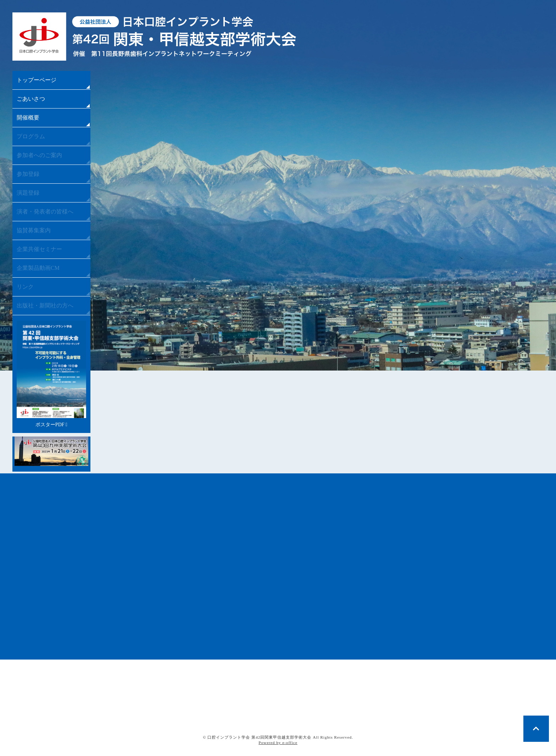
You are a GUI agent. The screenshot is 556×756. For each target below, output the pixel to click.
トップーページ (37, 80)
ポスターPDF (51, 374)
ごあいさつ (31, 99)
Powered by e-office (278, 743)
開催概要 (28, 118)
